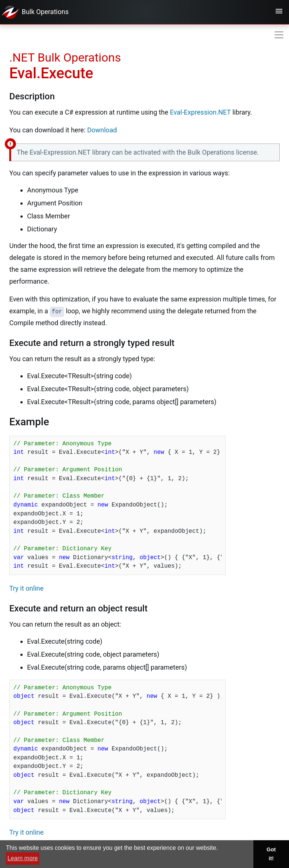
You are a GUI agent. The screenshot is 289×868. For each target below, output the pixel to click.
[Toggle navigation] (279, 12)
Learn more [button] (23, 858)
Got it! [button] (271, 854)
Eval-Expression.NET (200, 112)
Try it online (27, 588)
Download (102, 130)
